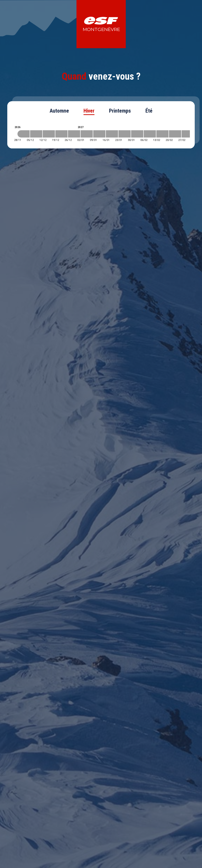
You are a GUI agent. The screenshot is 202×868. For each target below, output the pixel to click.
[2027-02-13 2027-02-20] (162, 134)
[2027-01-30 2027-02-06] (137, 134)
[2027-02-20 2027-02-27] (175, 134)
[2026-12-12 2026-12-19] (49, 134)
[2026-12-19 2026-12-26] (61, 134)
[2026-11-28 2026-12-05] (24, 134)
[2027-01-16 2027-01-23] (112, 134)
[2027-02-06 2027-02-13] (150, 134)
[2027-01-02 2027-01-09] (87, 134)
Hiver (89, 111)
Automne (59, 111)
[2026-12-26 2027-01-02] (74, 134)
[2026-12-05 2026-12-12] (36, 134)
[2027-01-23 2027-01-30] (125, 134)
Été (149, 111)
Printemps (120, 111)
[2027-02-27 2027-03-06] (188, 134)
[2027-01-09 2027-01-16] (99, 134)
